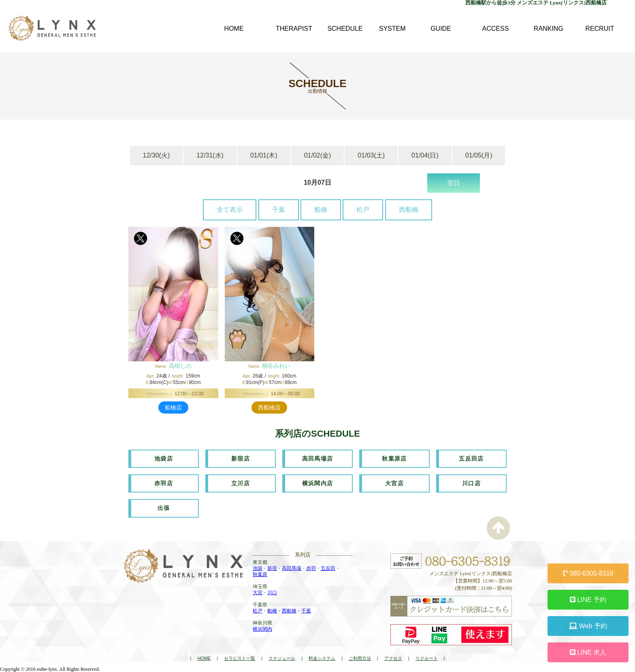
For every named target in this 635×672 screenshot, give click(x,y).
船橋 (321, 210)
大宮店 (394, 483)
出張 (164, 508)
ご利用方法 (360, 658)
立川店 (241, 483)
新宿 (272, 568)
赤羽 (311, 568)
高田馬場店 (318, 459)
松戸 (363, 210)
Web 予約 (588, 626)
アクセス (393, 658)
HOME (204, 658)
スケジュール (282, 658)
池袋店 (164, 459)
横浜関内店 (318, 483)
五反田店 (471, 459)
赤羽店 (164, 483)
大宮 (258, 592)
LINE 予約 (588, 600)
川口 (272, 592)
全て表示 (230, 210)
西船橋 (409, 210)
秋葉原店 (394, 459)
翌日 (454, 183)
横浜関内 (262, 629)
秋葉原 (260, 574)
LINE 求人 (588, 652)
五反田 (328, 568)
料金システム (322, 658)
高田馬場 (292, 568)
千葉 (279, 210)
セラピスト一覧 (240, 658)
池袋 (258, 568)
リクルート (427, 658)
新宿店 (241, 459)
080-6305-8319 (588, 573)
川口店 (471, 483)
